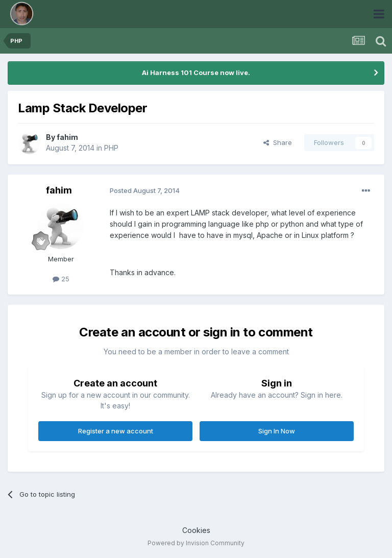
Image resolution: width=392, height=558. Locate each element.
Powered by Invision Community (196, 543)
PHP (111, 148)
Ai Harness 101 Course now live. (196, 72)
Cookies (196, 530)
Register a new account (116, 431)
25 (61, 279)
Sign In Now (277, 431)
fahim (67, 137)
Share (278, 142)
